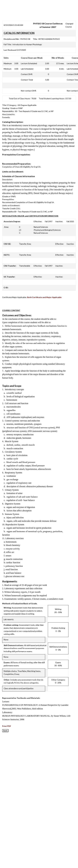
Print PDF (7, 726)
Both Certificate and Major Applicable (44, 297)
